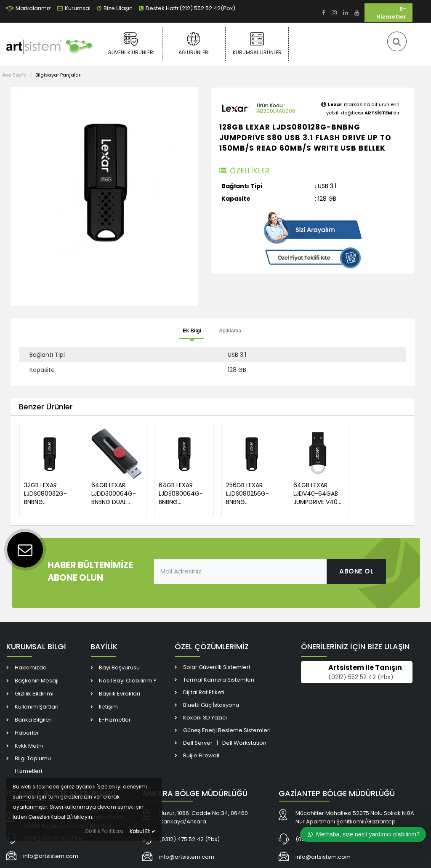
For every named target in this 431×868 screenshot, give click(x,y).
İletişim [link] (108, 707)
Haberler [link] (27, 733)
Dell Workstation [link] (244, 743)
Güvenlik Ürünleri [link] (131, 44)
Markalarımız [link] (29, 8)
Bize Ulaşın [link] (115, 8)
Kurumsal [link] (74, 8)
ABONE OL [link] (356, 571)
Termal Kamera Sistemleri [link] (219, 680)
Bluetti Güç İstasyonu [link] (211, 705)
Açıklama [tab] (230, 331)
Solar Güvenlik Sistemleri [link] (217, 667)
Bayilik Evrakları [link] (120, 694)
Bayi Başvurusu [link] (119, 668)
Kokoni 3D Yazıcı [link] (205, 718)
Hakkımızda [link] (31, 668)
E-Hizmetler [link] (391, 13)
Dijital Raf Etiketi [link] (204, 692)
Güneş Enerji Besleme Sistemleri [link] (227, 730)
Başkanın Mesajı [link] (37, 681)
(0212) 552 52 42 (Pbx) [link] (361, 677)
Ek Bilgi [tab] (192, 331)
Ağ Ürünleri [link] (194, 44)
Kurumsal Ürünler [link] (257, 44)
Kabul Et (143, 831)
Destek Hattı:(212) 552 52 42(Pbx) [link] (187, 8)
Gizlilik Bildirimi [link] (34, 694)
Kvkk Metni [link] (29, 746)
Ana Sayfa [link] (14, 75)
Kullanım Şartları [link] (37, 707)
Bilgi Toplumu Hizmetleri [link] (33, 765)
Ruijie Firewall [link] (201, 755)
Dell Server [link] (198, 743)
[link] (324, 13)
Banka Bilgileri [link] (34, 720)
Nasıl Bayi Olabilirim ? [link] (128, 681)
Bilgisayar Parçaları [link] (59, 75)
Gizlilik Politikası (104, 831)
